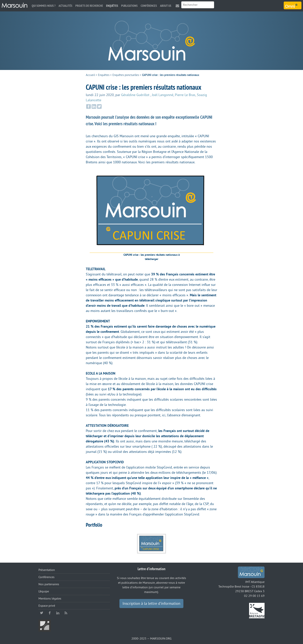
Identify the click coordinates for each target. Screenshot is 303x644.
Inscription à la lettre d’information (151, 604)
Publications (129, 6)
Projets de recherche (89, 6)
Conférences (149, 6)
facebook (50, 613)
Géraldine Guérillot (136, 95)
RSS (66, 613)
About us (166, 6)
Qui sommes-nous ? (44, 6)
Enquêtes (112, 6)
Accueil (90, 75)
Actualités (65, 6)
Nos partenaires (49, 584)
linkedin (58, 613)
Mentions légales (50, 599)
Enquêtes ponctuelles (126, 75)
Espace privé (47, 606)
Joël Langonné (163, 95)
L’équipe (44, 591)
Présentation (47, 570)
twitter (42, 613)
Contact (177, 6)
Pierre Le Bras (185, 95)
